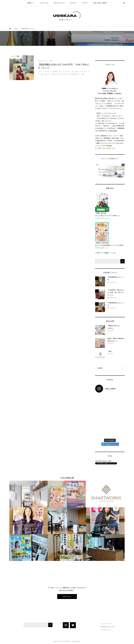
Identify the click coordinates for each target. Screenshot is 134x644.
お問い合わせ (67, 597)
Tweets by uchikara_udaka (103, 461)
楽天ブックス (106, 218)
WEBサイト (31, 3)
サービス (85, 3)
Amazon (98, 218)
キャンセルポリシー (106, 630)
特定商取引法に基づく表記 (108, 627)
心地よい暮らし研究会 (100, 3)
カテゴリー (73, 3)
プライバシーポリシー (107, 624)
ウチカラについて (59, 3)
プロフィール (44, 3)
